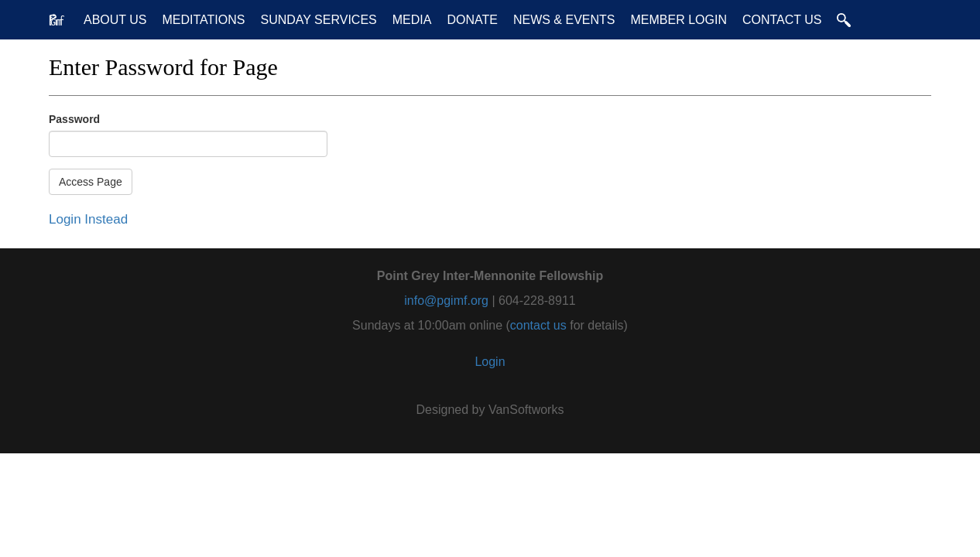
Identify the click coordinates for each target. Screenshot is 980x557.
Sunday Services (318, 20)
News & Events (564, 20)
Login (490, 362)
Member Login (678, 20)
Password (74, 119)
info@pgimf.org (446, 301)
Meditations (204, 20)
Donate (472, 20)
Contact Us (782, 20)
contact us (538, 325)
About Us (115, 20)
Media (412, 20)
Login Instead (88, 219)
